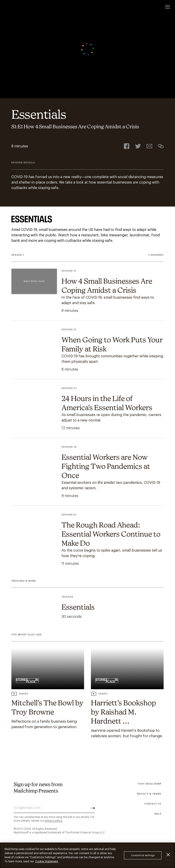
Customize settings (143, 855)
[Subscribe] (93, 808)
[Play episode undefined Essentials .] (87, 607)
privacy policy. (54, 821)
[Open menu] (167, 7)
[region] (87, 855)
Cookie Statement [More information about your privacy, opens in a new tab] (47, 861)
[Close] (168, 855)
